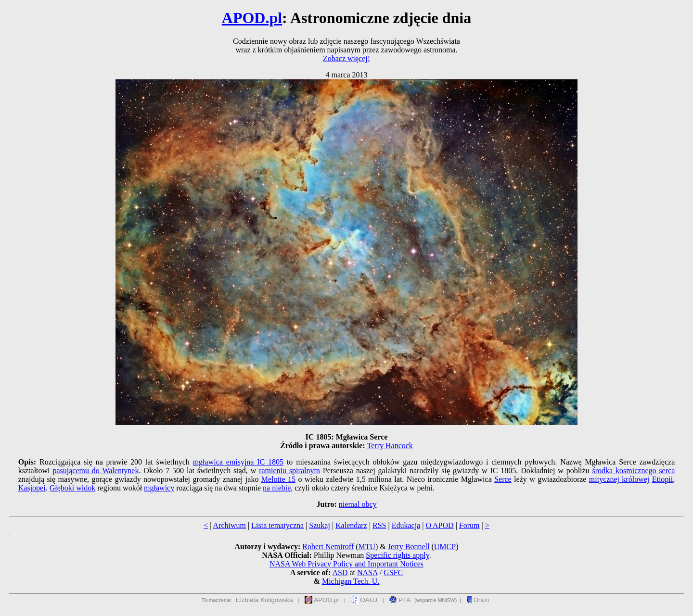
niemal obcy (358, 504)
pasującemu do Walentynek (96, 471)
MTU (367, 547)
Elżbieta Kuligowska (264, 600)
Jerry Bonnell (409, 547)
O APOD (439, 525)
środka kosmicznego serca (634, 471)
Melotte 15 (278, 479)
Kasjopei (32, 488)
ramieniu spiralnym (289, 471)
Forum (469, 525)
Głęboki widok (73, 488)
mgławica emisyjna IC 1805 (238, 462)
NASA (367, 572)
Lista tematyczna (277, 525)
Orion (478, 600)
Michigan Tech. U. (351, 581)
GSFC (393, 572)
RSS (379, 525)
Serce (503, 479)
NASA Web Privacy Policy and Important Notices (346, 564)
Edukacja (406, 525)
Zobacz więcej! (346, 58)
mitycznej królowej (619, 479)
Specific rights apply (397, 555)
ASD (340, 572)
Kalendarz (351, 525)
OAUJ (364, 600)
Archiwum (230, 525)
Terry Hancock (390, 446)
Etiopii (663, 479)
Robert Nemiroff (328, 547)
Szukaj (320, 525)
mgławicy (159, 488)
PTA (400, 600)
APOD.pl (252, 18)
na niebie (277, 488)
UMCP (445, 547)
